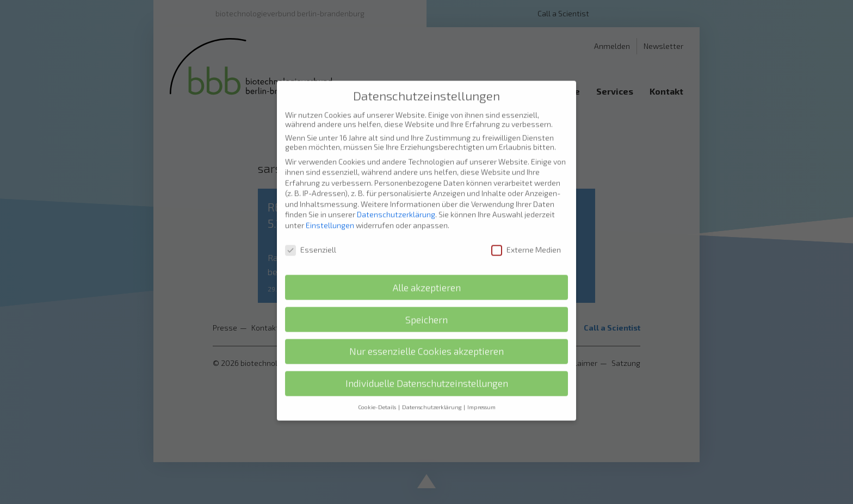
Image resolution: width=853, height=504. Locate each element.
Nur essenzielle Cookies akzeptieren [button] (426, 332)
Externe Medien (526, 231)
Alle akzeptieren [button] (427, 269)
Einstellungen (330, 206)
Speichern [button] (426, 301)
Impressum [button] (481, 388)
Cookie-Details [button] (378, 388)
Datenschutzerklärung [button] (432, 388)
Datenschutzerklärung (396, 195)
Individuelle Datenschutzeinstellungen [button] (427, 365)
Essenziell (311, 231)
